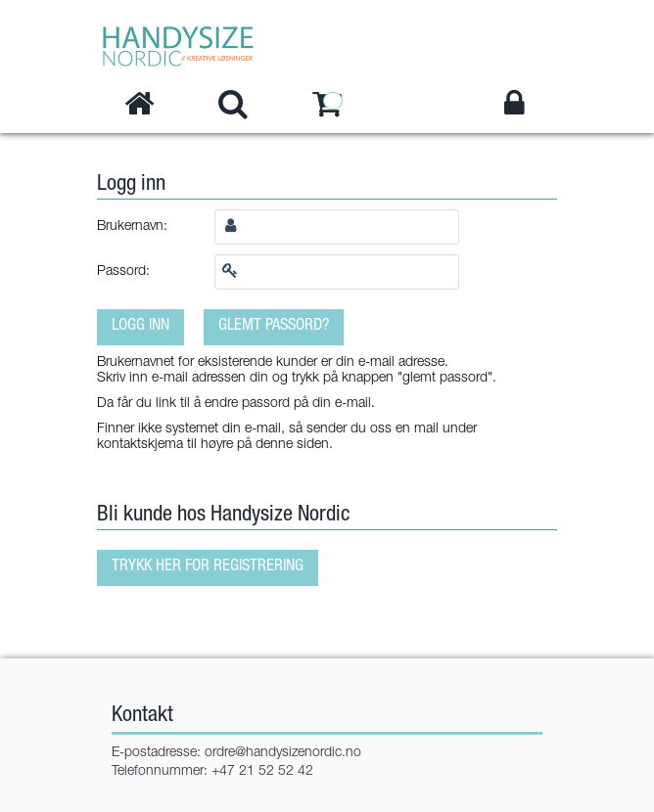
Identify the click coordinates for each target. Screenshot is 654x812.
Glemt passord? (274, 326)
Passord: (123, 272)
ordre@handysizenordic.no (283, 753)
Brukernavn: (132, 227)
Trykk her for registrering (208, 567)
